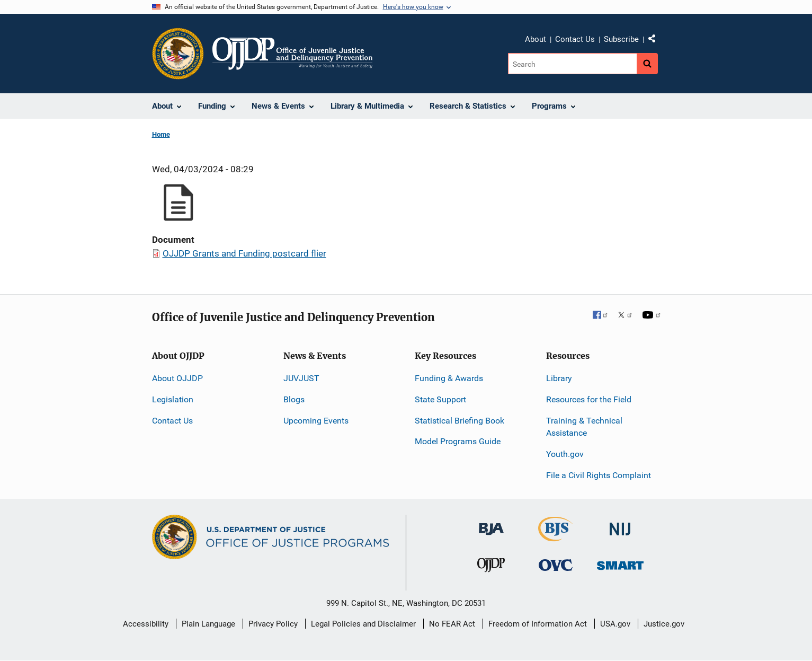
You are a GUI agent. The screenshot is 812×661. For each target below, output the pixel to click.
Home (161, 134)
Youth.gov (565, 454)
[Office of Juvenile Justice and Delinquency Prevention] (491, 567)
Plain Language (208, 624)
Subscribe (621, 39)
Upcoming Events (316, 421)
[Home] (293, 54)
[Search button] (647, 64)
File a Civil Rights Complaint (599, 475)
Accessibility (146, 624)
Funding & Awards (449, 378)
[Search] (572, 64)
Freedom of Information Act (538, 624)
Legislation (173, 399)
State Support (440, 399)
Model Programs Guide (458, 441)
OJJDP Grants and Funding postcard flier (244, 253)
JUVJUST (301, 378)
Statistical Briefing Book (459, 421)
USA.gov (615, 624)
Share (656, 41)
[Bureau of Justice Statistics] (555, 537)
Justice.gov (664, 624)
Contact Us (575, 39)
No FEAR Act (452, 624)
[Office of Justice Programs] (178, 54)
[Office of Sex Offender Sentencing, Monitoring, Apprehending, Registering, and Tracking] (620, 563)
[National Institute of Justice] (620, 525)
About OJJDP (177, 378)
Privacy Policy (273, 624)
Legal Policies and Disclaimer (363, 624)
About (536, 39)
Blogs (294, 399)
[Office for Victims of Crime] (556, 565)
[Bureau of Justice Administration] (491, 524)
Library (559, 378)
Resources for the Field (589, 399)
